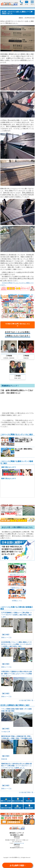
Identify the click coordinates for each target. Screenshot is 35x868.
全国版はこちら (17, 601)
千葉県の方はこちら (17, 588)
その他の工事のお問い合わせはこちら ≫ (18, 325)
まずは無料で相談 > (17, 865)
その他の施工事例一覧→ (27, 700)
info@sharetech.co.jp (19, 843)
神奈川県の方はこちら (17, 575)
